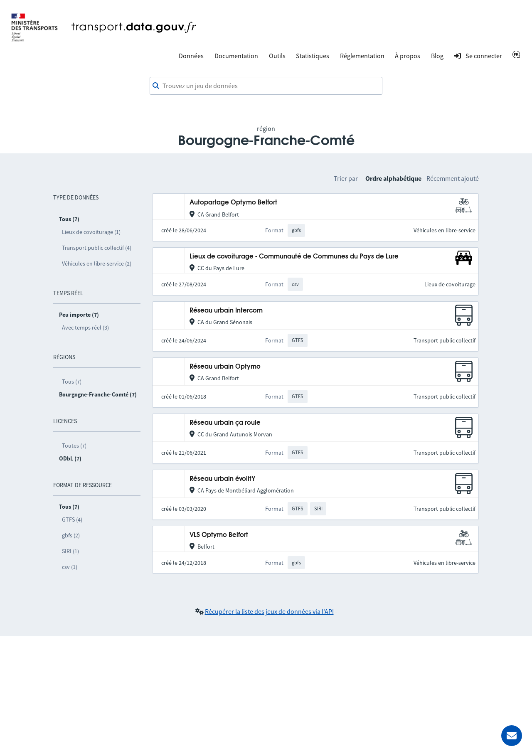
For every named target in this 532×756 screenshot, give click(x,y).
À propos (408, 56)
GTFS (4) (72, 520)
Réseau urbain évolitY (223, 479)
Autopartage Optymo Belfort (233, 203)
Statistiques (313, 56)
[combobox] (266, 86)
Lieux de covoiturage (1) (91, 232)
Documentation (236, 56)
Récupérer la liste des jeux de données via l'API (269, 611)
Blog (437, 56)
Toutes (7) (74, 446)
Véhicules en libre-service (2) (97, 263)
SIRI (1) (70, 551)
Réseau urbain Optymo (225, 367)
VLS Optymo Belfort (219, 535)
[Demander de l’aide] (512, 736)
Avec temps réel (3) (85, 328)
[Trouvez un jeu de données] (266, 86)
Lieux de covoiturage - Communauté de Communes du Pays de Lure (294, 257)
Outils (277, 56)
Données (191, 56)
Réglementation (362, 56)
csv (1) (70, 567)
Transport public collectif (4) (97, 248)
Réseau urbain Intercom (226, 311)
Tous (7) (72, 382)
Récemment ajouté (453, 178)
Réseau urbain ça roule (225, 423)
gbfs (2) (71, 535)
